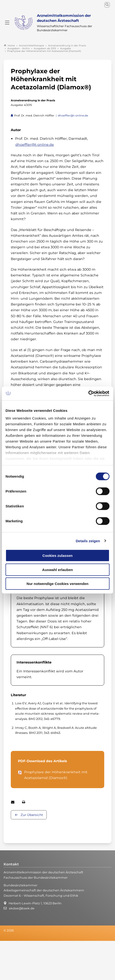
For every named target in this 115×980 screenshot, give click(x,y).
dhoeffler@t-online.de (73, 116)
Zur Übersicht (32, 815)
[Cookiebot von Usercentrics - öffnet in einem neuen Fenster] (89, 393)
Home (9, 46)
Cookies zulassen (57, 556)
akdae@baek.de (22, 908)
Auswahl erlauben (57, 569)
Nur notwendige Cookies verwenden (57, 584)
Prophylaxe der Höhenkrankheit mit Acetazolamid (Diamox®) (56, 775)
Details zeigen (88, 541)
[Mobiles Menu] (7, 23)
